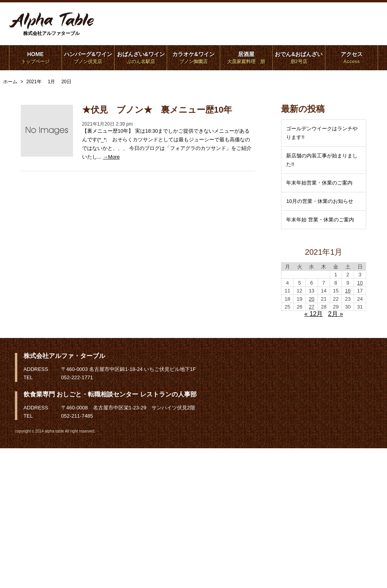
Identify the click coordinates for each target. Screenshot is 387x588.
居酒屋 (246, 58)
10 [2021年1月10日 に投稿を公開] (360, 283)
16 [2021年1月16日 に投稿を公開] (348, 291)
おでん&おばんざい (299, 58)
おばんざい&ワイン (141, 58)
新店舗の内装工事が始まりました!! (322, 160)
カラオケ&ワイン (193, 58)
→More (111, 157)
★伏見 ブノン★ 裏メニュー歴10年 (157, 110)
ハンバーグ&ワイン (88, 58)
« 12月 (313, 314)
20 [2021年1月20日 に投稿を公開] (312, 299)
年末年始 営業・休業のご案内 (320, 220)
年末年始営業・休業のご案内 (319, 183)
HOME (36, 58)
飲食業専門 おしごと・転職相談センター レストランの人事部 (110, 394)
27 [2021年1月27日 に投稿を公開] (312, 307)
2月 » (336, 314)
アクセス (351, 58)
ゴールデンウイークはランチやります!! (322, 133)
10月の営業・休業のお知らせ (319, 201)
